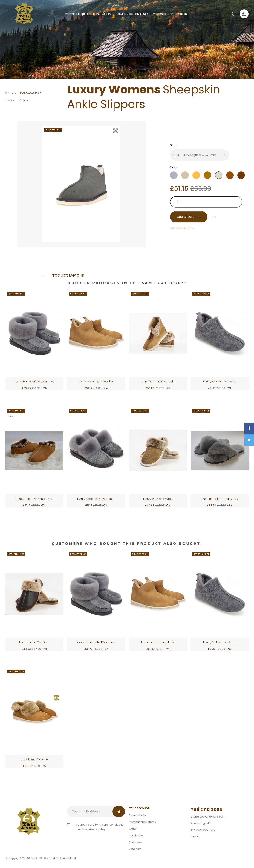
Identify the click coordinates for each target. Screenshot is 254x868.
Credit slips (136, 835)
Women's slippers (76, 14)
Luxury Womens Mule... (158, 499)
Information (179, 14)
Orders (133, 829)
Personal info (137, 815)
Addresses (136, 842)
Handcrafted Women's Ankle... (35, 499)
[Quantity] (206, 202)
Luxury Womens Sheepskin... (96, 382)
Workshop (160, 14)
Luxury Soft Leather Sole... (220, 382)
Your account (139, 808)
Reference (11, 93)
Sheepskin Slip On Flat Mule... (220, 499)
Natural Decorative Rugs (132, 14)
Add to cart (189, 217)
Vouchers (135, 849)
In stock (10, 100)
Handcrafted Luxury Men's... (158, 642)
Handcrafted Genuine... (35, 642)
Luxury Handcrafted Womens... (34, 382)
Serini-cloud (68, 858)
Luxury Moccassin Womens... (96, 499)
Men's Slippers (102, 14)
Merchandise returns (142, 822)
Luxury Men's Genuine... (35, 759)
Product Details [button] (67, 275)
